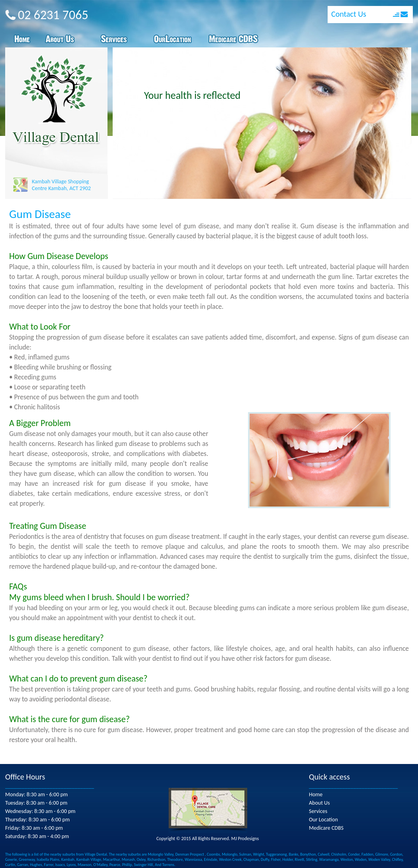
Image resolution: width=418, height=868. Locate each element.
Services (318, 811)
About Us (319, 803)
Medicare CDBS (326, 828)
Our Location (323, 820)
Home (316, 794)
